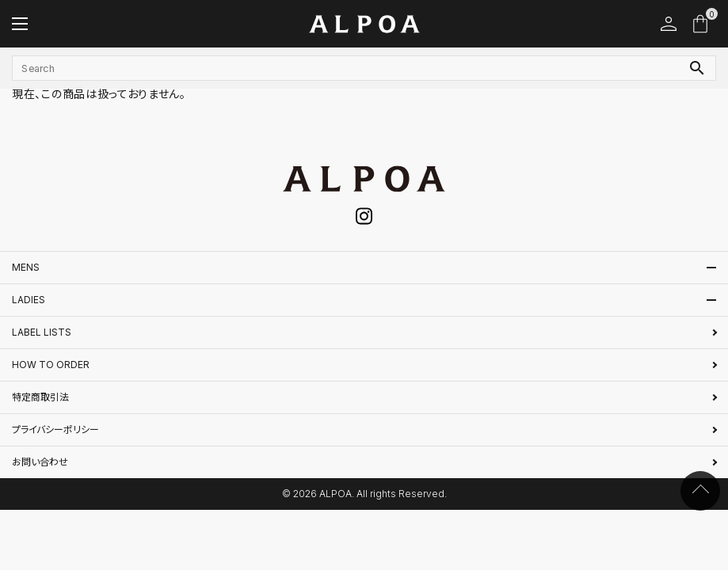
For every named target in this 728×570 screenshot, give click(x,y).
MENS (26, 267)
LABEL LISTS (42, 332)
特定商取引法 (40, 397)
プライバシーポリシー (55, 429)
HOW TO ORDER (51, 365)
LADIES (29, 300)
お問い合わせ (40, 462)
